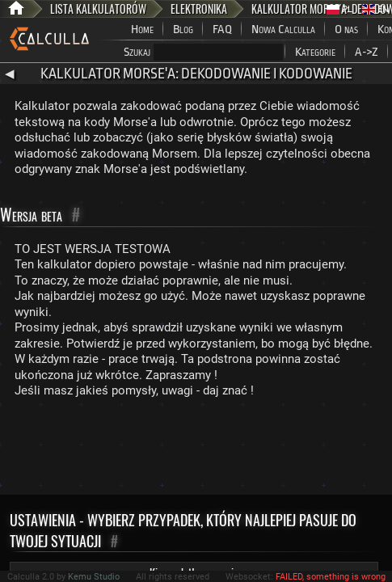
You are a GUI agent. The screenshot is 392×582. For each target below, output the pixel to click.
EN (375, 9)
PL (339, 9)
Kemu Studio (94, 577)
